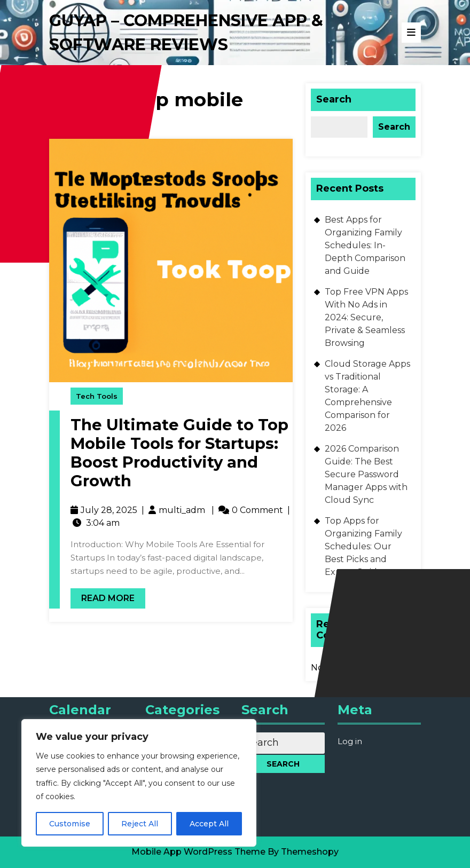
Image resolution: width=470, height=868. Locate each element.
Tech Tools (97, 396)
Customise (70, 824)
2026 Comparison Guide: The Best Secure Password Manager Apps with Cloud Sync (366, 474)
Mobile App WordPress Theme (198, 852)
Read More (103, 596)
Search (334, 99)
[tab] (411, 33)
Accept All (209, 824)
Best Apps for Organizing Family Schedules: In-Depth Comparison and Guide (365, 245)
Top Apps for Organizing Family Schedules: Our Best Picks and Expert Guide (363, 546)
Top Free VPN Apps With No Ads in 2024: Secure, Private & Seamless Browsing (366, 317)
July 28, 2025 (109, 510)
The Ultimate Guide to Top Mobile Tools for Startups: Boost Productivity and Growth (179, 453)
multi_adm (182, 510)
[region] (139, 783)
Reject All (140, 824)
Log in (350, 741)
